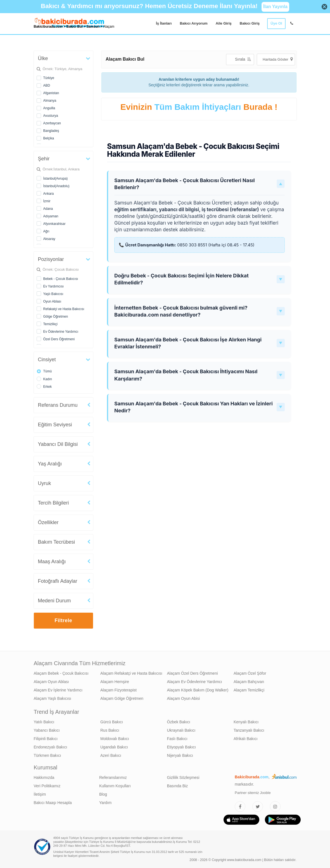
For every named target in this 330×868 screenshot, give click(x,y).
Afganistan (51, 93)
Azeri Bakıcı (111, 755)
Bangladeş (51, 131)
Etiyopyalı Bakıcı (182, 747)
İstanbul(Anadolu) (56, 186)
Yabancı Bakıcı (47, 730)
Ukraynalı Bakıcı (181, 730)
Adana (48, 209)
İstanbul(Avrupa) (56, 179)
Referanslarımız (113, 777)
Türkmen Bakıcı (48, 755)
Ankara (49, 194)
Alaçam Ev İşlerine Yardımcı (58, 690)
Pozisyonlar (51, 259)
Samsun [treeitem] (93, 27)
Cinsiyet (47, 360)
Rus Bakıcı (110, 730)
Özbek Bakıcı (179, 722)
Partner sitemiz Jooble (253, 793)
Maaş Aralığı (52, 562)
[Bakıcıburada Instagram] (275, 807)
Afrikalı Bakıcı (246, 739)
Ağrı (46, 231)
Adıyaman (51, 216)
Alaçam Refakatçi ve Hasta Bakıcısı (131, 673)
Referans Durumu (58, 405)
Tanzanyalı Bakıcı (249, 730)
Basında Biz (178, 786)
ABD (47, 85)
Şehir (44, 159)
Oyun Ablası (52, 301)
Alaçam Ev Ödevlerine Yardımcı (195, 682)
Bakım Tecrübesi (57, 542)
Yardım (105, 803)
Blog (103, 794)
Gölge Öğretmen (56, 317)
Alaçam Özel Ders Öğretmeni (193, 673)
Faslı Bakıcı (177, 739)
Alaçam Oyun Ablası (51, 682)
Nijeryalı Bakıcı (180, 755)
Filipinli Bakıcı (46, 739)
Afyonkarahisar (54, 224)
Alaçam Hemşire (115, 682)
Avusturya (51, 116)
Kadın (48, 379)
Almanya (50, 101)
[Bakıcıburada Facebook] (240, 807)
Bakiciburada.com (48, 27)
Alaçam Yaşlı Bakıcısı (53, 698)
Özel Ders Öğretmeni (59, 339)
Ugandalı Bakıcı (114, 747)
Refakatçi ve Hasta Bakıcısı (64, 309)
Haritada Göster (278, 59)
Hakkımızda (44, 777)
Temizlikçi (50, 324)
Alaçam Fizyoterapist (118, 690)
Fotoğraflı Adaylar (58, 581)
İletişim (40, 794)
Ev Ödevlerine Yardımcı (61, 332)
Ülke (43, 58)
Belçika (49, 138)
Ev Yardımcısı (54, 286)
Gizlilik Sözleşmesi (183, 777)
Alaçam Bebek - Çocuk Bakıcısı (61, 673)
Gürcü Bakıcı (112, 722)
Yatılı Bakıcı (44, 722)
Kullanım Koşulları (115, 786)
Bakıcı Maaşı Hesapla (53, 803)
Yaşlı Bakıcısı (53, 294)
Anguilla (49, 108)
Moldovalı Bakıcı (115, 739)
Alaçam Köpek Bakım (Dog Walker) (198, 690)
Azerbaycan (52, 123)
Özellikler (48, 522)
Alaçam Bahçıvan (249, 682)
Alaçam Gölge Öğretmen (122, 698)
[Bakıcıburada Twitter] (258, 807)
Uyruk (45, 483)
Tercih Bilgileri (54, 503)
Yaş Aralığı (50, 464)
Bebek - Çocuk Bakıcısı (61, 279)
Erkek (48, 387)
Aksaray (49, 239)
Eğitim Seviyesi (55, 425)
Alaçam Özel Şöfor (250, 673)
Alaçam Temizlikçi (249, 690)
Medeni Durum (54, 601)
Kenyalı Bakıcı (246, 722)
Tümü (48, 371)
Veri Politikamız (47, 786)
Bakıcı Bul (75, 27)
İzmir (47, 201)
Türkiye (49, 78)
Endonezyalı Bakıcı (51, 747)
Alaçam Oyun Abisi (184, 698)
